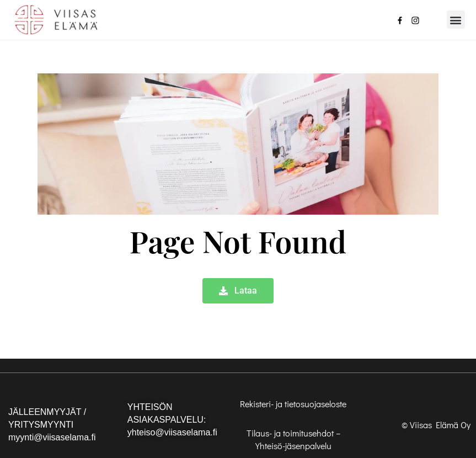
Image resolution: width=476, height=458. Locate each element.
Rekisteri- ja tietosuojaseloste (293, 404)
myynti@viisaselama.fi (52, 437)
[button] (456, 20)
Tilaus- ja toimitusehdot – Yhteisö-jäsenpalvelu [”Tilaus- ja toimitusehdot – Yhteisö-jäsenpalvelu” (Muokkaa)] (293, 439)
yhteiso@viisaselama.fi (172, 432)
